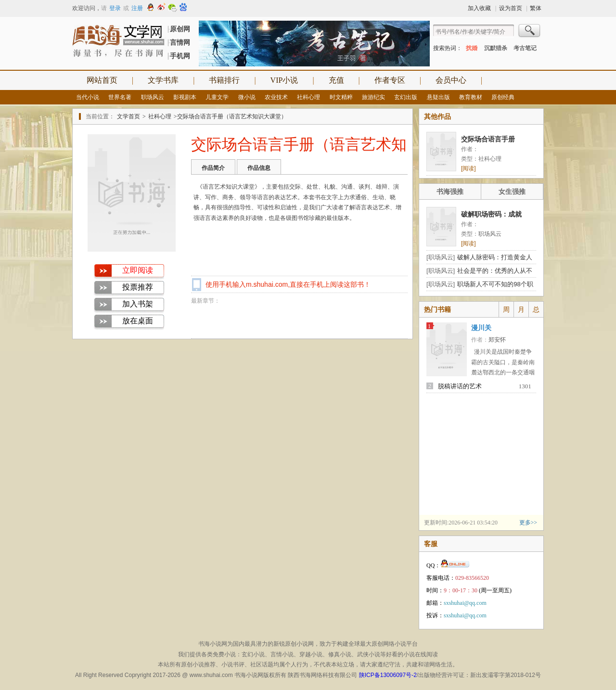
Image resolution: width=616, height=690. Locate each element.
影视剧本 (185, 97)
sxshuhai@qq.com (465, 603)
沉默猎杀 (496, 48)
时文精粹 (341, 97)
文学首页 (128, 116)
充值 (336, 80)
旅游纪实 (373, 97)
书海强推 (450, 192)
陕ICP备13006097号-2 (388, 675)
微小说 (247, 97)
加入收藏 (479, 8)
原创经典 (503, 97)
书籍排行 (224, 80)
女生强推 (512, 192)
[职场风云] (441, 257)
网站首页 (102, 80)
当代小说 (88, 97)
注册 (137, 8)
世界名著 (120, 97)
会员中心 (451, 80)
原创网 (180, 29)
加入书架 (138, 304)
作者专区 (390, 80)
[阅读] (468, 168)
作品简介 (213, 168)
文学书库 (163, 80)
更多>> (528, 523)
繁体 (536, 8)
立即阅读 (138, 270)
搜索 (530, 32)
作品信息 (259, 168)
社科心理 (308, 97)
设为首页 (511, 8)
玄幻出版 (406, 97)
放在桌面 (138, 321)
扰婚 (472, 48)
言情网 (180, 42)
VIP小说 (284, 80)
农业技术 (276, 97)
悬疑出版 (438, 97)
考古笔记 (525, 48)
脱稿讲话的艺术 (460, 386)
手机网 (180, 56)
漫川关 (481, 328)
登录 (115, 8)
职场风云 (153, 97)
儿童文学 (217, 97)
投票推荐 (138, 287)
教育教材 (471, 97)
